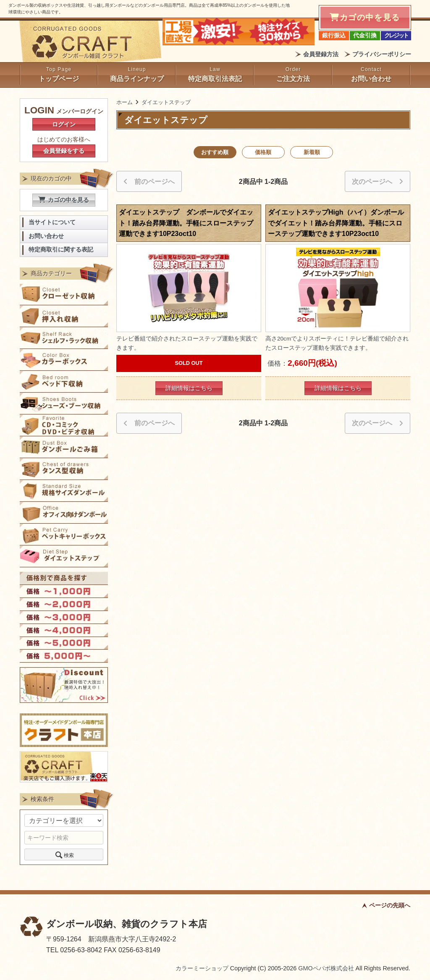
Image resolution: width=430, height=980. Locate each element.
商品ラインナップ (137, 79)
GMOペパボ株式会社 (326, 968)
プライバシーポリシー (382, 54)
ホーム (125, 102)
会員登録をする (64, 151)
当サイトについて (52, 222)
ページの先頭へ (390, 905)
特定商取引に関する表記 (61, 250)
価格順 (263, 152)
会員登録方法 (321, 54)
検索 (64, 854)
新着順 (312, 152)
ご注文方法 (293, 79)
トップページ (59, 79)
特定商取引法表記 (215, 79)
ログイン (64, 124)
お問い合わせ (371, 79)
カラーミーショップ (202, 968)
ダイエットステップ (166, 102)
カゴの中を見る (64, 200)
